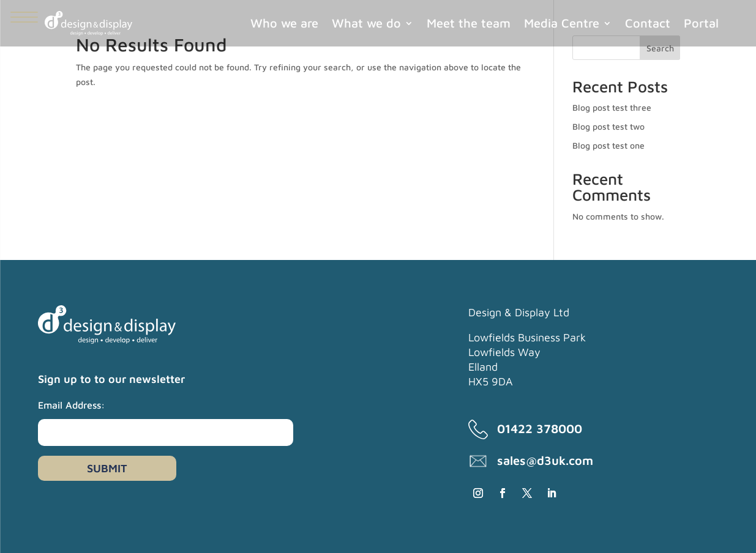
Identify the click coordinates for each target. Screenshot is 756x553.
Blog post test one (608, 145)
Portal (701, 23)
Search (660, 48)
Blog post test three (612, 107)
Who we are (284, 23)
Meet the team (469, 23)
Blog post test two (608, 126)
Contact (648, 23)
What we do (366, 23)
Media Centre (562, 23)
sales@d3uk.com (545, 460)
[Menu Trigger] (24, 17)
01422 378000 (540, 429)
